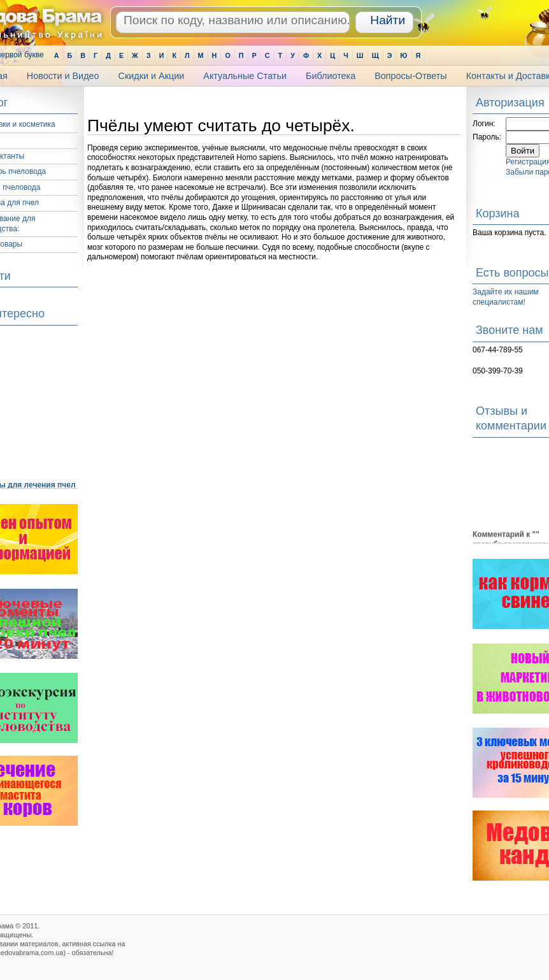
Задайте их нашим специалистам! (506, 297)
